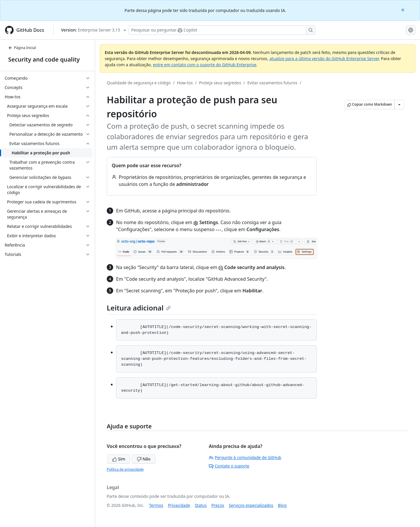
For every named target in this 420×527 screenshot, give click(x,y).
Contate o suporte (229, 466)
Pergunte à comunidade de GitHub (245, 457)
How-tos (185, 83)
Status (201, 505)
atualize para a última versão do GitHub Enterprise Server (324, 59)
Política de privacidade (125, 469)
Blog (282, 505)
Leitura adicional (139, 308)
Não (144, 459)
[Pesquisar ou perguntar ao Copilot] (222, 30)
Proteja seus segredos (220, 83)
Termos (156, 505)
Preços (218, 505)
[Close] (403, 9)
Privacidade (179, 505)
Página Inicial (22, 48)
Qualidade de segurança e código (139, 83)
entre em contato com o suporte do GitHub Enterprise (205, 65)
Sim (119, 459)
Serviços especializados (251, 505)
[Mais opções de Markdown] (399, 104)
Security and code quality (44, 59)
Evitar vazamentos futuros (272, 83)
